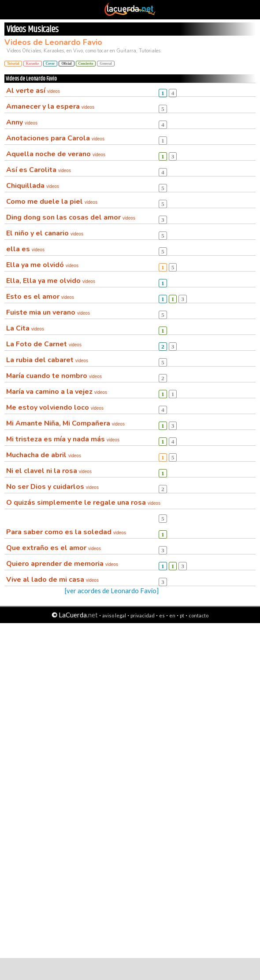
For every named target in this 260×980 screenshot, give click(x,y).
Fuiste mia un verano (48, 312)
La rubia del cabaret (47, 360)
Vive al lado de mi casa (52, 580)
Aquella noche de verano (56, 154)
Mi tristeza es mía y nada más (63, 439)
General (106, 64)
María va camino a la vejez (57, 392)
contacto (199, 615)
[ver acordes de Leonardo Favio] (112, 591)
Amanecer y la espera (50, 106)
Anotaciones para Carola (55, 138)
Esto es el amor (40, 297)
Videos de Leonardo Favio (53, 42)
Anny (22, 122)
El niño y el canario (45, 233)
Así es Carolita (39, 170)
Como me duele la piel (52, 202)
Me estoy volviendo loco (55, 407)
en (172, 615)
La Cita (25, 328)
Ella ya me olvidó (42, 265)
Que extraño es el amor (54, 548)
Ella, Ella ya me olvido (51, 281)
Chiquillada (33, 186)
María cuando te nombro (54, 376)
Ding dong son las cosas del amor (71, 217)
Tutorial (13, 64)
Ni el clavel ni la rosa (49, 471)
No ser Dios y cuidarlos (52, 487)
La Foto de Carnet (44, 344)
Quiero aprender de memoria (62, 564)
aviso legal (114, 615)
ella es (25, 249)
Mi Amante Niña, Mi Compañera (65, 423)
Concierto (86, 64)
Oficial (66, 64)
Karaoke (33, 64)
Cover (50, 64)
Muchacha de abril (44, 455)
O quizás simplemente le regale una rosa (83, 503)
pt (182, 615)
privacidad (143, 615)
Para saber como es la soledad (66, 532)
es (162, 615)
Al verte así (33, 91)
